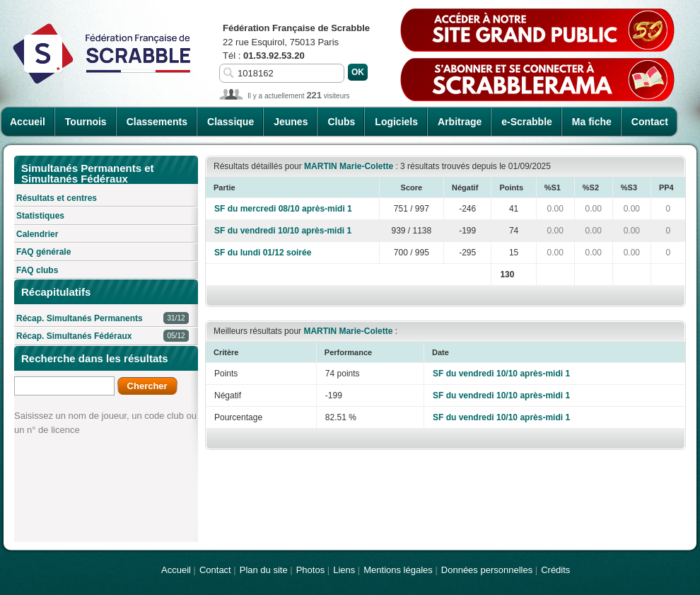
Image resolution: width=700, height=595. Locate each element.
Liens (344, 570)
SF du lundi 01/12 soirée (263, 253)
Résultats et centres (57, 198)
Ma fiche (592, 122)
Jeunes (291, 122)
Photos (310, 570)
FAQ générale (43, 252)
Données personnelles (487, 570)
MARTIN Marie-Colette (349, 166)
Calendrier (37, 234)
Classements (157, 122)
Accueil (28, 122)
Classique (231, 122)
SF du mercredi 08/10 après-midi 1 (283, 209)
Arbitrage (460, 122)
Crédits (555, 570)
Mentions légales (398, 570)
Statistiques (40, 216)
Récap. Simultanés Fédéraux (103, 336)
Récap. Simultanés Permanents (103, 319)
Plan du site (264, 570)
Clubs (341, 122)
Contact (650, 122)
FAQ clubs (37, 270)
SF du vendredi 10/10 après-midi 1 (283, 231)
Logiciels (396, 122)
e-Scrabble (527, 122)
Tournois (86, 122)
